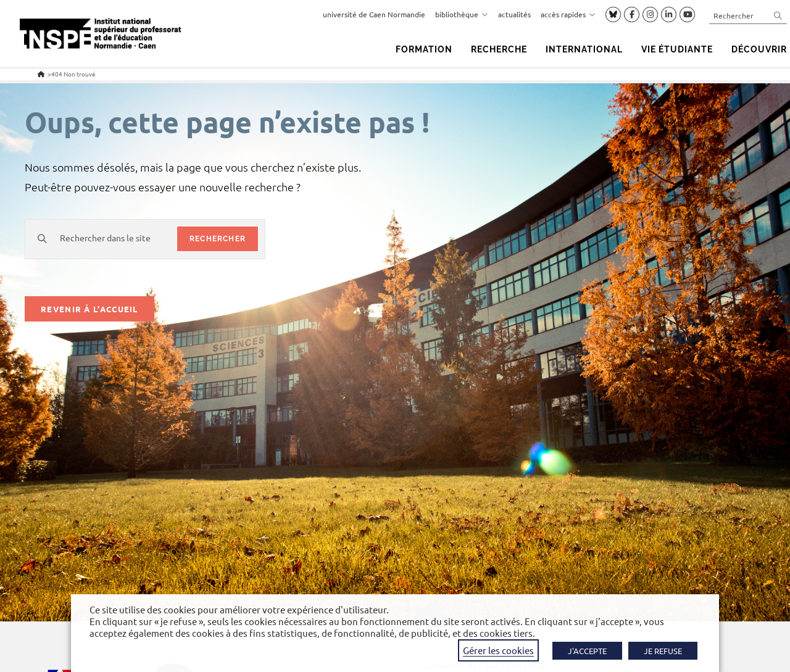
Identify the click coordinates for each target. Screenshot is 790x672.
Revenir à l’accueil (89, 309)
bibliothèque (462, 14)
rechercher (218, 239)
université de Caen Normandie (374, 14)
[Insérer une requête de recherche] (748, 15)
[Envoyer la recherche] (778, 15)
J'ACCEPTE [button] (587, 651)
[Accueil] (41, 74)
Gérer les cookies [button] (498, 650)
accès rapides (568, 14)
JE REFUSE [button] (663, 651)
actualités (514, 14)
